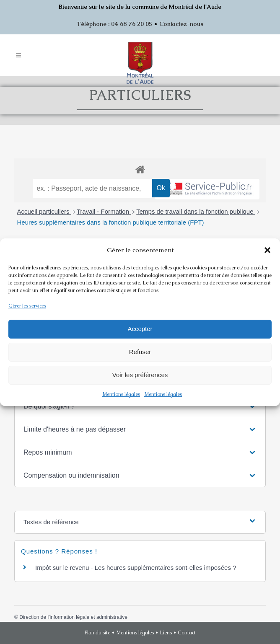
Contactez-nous (181, 24)
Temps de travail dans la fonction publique (196, 211)
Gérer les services (27, 306)
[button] (267, 250)
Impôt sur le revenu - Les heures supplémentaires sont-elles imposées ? (136, 568)
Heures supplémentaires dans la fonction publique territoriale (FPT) (111, 222)
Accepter (140, 329)
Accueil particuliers (44, 211)
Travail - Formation (104, 211)
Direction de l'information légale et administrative (73, 617)
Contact (187, 633)
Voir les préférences (140, 375)
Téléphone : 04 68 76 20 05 (114, 24)
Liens (166, 633)
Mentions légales (121, 394)
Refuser (140, 352)
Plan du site (97, 633)
